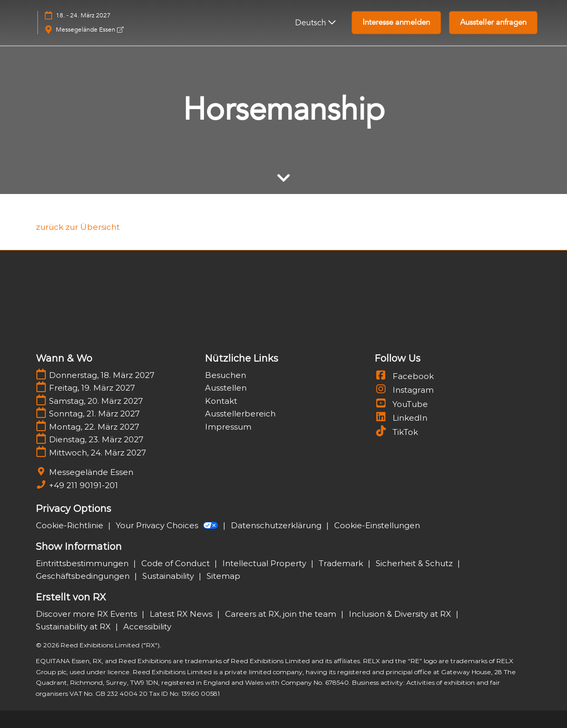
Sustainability (169, 576)
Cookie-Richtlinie (71, 525)
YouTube (401, 404)
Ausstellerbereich (240, 414)
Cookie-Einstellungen (377, 525)
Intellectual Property (265, 563)
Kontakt (221, 401)
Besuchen (226, 375)
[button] (396, 23)
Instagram (404, 390)
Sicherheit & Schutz (415, 563)
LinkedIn (401, 418)
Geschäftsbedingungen (84, 576)
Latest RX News (182, 614)
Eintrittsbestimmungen (83, 563)
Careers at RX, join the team (282, 614)
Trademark (342, 563)
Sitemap (223, 576)
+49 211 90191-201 (84, 485)
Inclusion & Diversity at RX (401, 614)
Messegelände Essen (90, 30)
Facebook (404, 376)
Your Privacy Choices (168, 525)
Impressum (228, 427)
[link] (78, 227)
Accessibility (147, 627)
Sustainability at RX (74, 627)
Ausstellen (226, 388)
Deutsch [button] (315, 23)
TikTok (396, 432)
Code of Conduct (177, 563)
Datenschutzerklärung (277, 525)
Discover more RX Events (87, 614)
